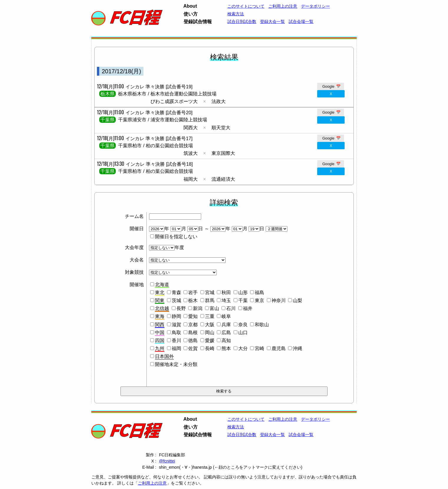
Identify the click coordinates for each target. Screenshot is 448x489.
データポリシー (315, 6)
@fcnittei (167, 461)
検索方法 (236, 14)
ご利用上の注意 (283, 6)
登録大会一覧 (272, 21)
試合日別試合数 (242, 21)
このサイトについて (246, 6)
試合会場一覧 (301, 21)
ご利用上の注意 (152, 483)
